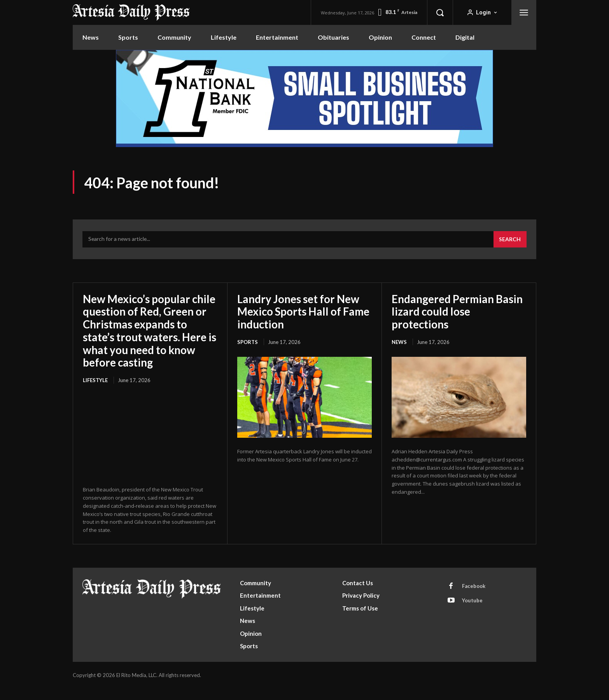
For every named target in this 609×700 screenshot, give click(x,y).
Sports (248, 342)
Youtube (472, 612)
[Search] (510, 240)
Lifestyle (95, 392)
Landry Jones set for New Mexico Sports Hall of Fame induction (304, 311)
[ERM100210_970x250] (304, 98)
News (399, 342)
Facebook (474, 598)
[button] (440, 12)
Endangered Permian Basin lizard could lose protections (458, 311)
